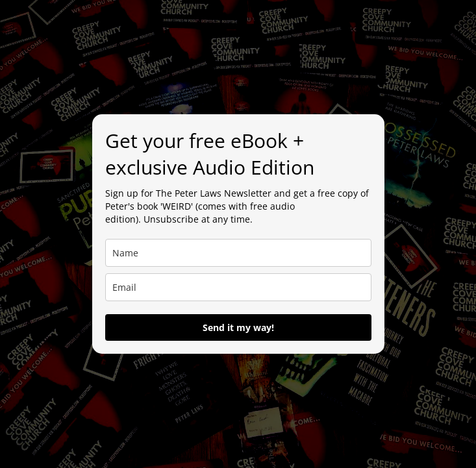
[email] (238, 287)
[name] (238, 253)
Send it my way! (238, 327)
